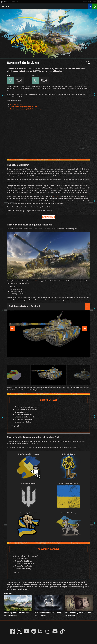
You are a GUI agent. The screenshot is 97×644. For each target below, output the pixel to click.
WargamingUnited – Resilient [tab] (48, 400)
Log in (84, 2)
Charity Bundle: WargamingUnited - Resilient (24, 107)
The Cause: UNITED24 (17, 104)
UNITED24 (56, 196)
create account (92, 2)
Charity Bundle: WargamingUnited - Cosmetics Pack (26, 109)
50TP (36, 281)
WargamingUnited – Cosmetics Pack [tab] (49, 549)
